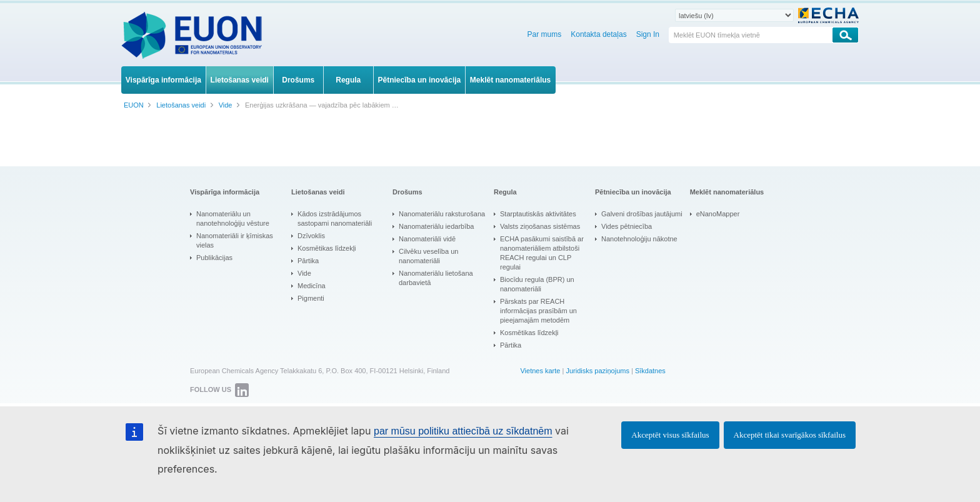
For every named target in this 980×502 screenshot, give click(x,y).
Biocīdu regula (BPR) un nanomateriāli (537, 284)
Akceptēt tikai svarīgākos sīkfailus (790, 435)
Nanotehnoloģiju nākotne (639, 239)
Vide (304, 273)
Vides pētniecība (627, 226)
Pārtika (308, 261)
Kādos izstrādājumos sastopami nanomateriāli (335, 218)
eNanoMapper (718, 214)
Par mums (545, 34)
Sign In (648, 34)
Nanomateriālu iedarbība (436, 226)
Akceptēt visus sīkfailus (670, 435)
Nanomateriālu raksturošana (442, 214)
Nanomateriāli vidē (427, 239)
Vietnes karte (540, 371)
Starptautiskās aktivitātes (538, 214)
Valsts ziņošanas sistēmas (540, 226)
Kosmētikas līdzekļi (327, 248)
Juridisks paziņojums (597, 371)
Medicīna (312, 286)
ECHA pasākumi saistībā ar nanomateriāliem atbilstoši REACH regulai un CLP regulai (542, 253)
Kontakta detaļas (598, 34)
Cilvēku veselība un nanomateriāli (428, 256)
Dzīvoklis (311, 236)
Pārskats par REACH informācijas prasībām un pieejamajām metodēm (538, 311)
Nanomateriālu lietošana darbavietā (436, 278)
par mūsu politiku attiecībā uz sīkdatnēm (463, 431)
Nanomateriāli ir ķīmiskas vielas (235, 240)
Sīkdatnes (650, 371)
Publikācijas (214, 258)
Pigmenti (311, 298)
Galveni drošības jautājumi (642, 214)
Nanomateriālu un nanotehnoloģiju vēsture (233, 218)
